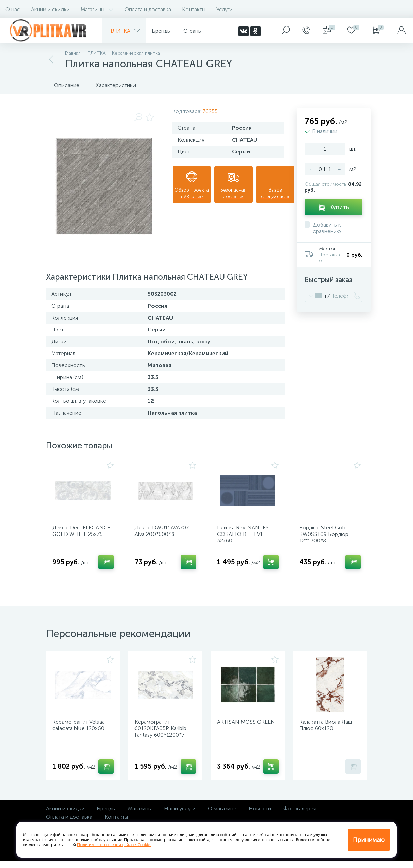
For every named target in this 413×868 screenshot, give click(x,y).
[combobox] (317, 296)
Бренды (106, 816)
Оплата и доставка (148, 9)
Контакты (194, 9)
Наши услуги (180, 816)
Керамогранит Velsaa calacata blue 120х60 (80, 731)
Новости (260, 816)
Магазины (97, 9)
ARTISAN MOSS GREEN (238, 731)
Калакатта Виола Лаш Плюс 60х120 (328, 731)
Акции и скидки (50, 9)
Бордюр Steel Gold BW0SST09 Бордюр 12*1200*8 (326, 536)
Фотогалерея (300, 816)
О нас (13, 9)
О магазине (222, 816)
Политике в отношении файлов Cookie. (114, 845)
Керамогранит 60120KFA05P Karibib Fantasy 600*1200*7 (163, 734)
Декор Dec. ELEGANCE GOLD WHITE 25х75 (77, 536)
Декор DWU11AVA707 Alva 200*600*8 (164, 533)
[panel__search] (286, 31)
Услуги (225, 9)
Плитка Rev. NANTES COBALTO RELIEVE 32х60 (245, 536)
